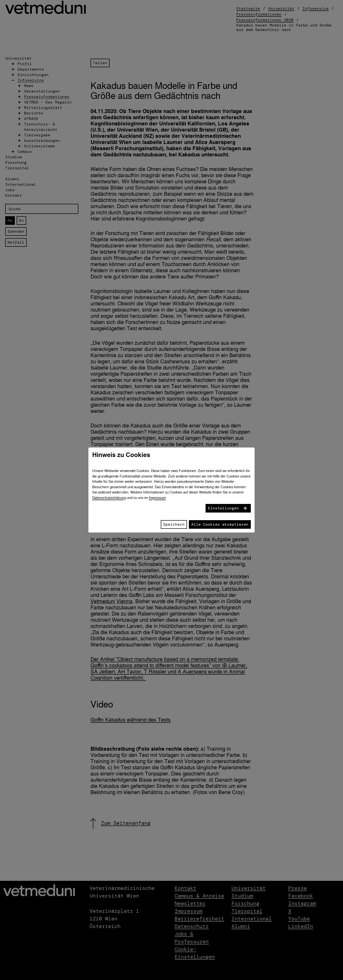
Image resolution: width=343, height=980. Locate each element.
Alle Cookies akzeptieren (220, 524)
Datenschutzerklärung (109, 498)
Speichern (174, 524)
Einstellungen (223, 508)
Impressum (157, 498)
